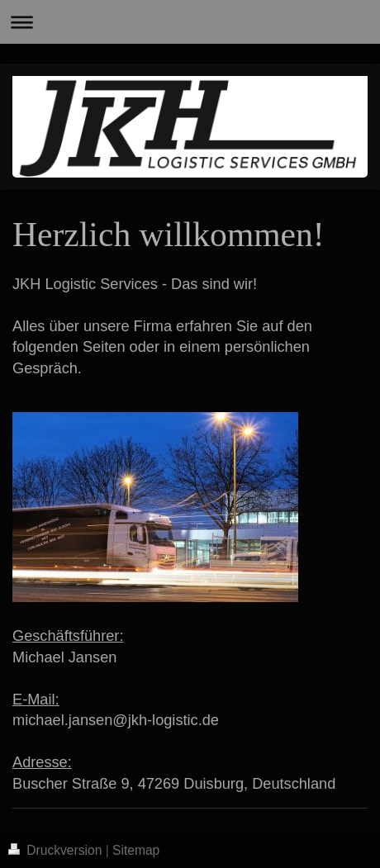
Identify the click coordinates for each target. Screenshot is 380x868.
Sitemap (136, 850)
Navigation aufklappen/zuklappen (190, 22)
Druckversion (57, 850)
